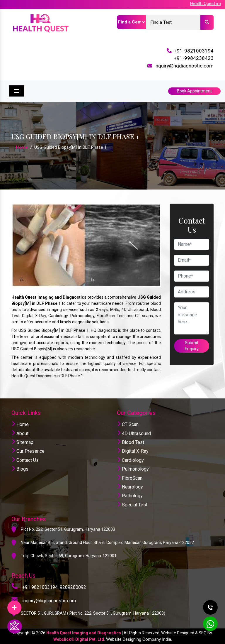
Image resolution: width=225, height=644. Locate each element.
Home (22, 147)
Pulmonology (133, 469)
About (20, 433)
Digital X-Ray (133, 451)
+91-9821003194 (194, 51)
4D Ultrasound (134, 433)
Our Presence (28, 451)
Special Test (132, 505)
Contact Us (25, 460)
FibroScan (130, 478)
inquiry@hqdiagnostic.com (184, 66)
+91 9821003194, (40, 587)
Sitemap (22, 442)
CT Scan (128, 424)
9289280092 (73, 587)
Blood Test (131, 442)
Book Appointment (194, 91)
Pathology (130, 496)
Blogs (20, 469)
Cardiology (130, 460)
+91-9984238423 (194, 58)
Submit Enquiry (192, 346)
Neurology (130, 487)
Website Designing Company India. (139, 639)
